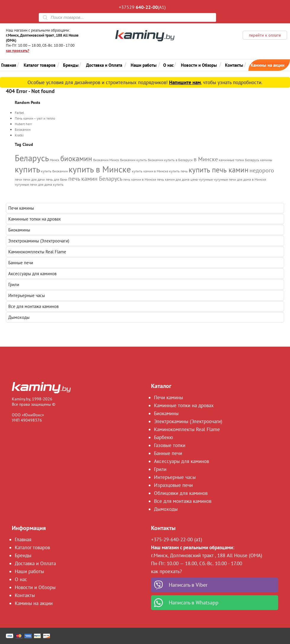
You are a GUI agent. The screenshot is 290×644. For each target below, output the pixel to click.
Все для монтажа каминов (33, 306)
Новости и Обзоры (199, 65)
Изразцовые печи (173, 485)
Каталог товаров (40, 65)
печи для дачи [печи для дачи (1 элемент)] (34, 179)
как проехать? (18, 51)
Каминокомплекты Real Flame (37, 252)
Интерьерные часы (27, 295)
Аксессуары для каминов (32, 274)
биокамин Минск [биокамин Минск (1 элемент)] (106, 160)
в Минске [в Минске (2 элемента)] (206, 159)
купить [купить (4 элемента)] (27, 169)
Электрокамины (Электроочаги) (39, 241)
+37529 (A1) (142, 7)
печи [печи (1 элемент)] (18, 179)
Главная (9, 65)
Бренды (71, 65)
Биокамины (19, 230)
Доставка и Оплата (104, 65)
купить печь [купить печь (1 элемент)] (178, 171)
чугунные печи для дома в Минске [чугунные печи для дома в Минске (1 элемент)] (240, 179)
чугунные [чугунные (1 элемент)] (206, 179)
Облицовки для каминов (181, 493)
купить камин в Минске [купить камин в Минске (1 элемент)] (150, 171)
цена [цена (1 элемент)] (194, 179)
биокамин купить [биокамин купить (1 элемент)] (133, 160)
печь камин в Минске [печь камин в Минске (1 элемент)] (140, 179)
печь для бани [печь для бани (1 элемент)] (57, 179)
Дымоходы (19, 317)
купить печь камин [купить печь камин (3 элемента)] (219, 170)
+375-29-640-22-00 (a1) (177, 539)
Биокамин (23, 129)
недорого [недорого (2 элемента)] (262, 170)
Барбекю (163, 437)
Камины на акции (268, 65)
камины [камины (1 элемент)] (266, 160)
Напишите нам (185, 82)
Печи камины (21, 208)
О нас (169, 65)
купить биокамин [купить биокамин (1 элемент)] (54, 171)
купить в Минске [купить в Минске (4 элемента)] (100, 169)
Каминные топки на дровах (35, 219)
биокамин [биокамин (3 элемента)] (76, 159)
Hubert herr (23, 124)
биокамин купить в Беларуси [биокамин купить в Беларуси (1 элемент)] (170, 160)
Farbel (20, 113)
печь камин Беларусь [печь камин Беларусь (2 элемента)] (95, 178)
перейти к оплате (265, 35)
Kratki (19, 135)
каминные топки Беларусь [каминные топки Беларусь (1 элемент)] (239, 160)
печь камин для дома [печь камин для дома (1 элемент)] (173, 179)
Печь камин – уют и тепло (35, 118)
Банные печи (21, 263)
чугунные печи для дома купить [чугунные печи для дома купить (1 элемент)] (39, 184)
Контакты (234, 65)
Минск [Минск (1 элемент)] (55, 160)
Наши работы (144, 65)
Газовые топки (170, 445)
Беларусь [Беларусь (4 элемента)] (32, 158)
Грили (14, 284)
